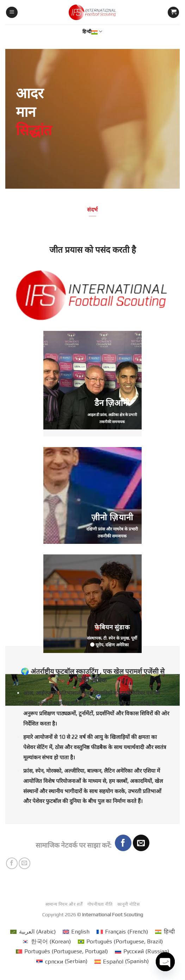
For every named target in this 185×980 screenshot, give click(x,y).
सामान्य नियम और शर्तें (64, 904)
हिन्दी (92, 32)
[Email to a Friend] (141, 843)
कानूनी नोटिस (128, 904)
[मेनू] (12, 12)
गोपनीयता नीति (100, 904)
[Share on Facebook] (123, 843)
